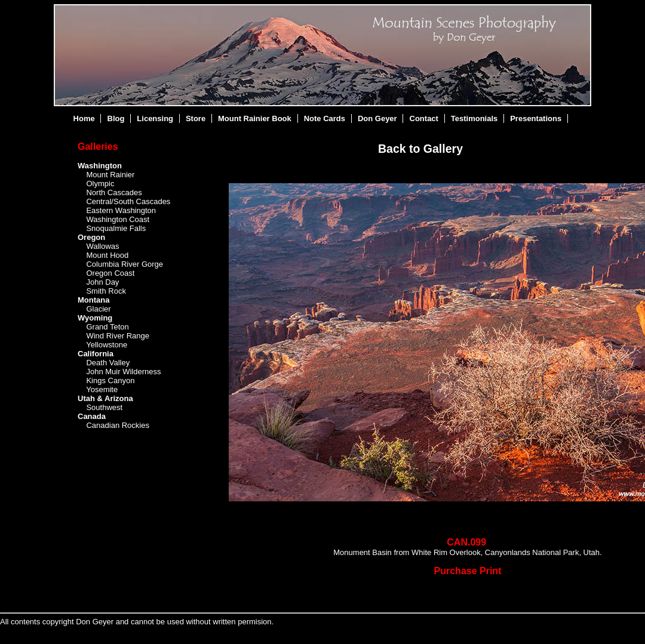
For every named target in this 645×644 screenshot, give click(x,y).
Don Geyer (377, 118)
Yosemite (102, 389)
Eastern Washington (121, 210)
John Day (102, 282)
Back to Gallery (420, 149)
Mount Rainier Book (255, 118)
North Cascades (114, 192)
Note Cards (325, 118)
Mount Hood (107, 255)
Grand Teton (107, 327)
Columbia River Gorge (125, 264)
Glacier (98, 309)
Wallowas (102, 246)
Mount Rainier (110, 175)
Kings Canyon (110, 380)
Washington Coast (118, 219)
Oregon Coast (110, 273)
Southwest (104, 407)
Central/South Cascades (128, 201)
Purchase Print (468, 571)
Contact (424, 118)
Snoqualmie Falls (116, 228)
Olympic (100, 184)
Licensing (155, 118)
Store (196, 118)
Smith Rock (106, 291)
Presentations (536, 118)
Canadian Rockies (118, 425)
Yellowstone (107, 345)
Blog (116, 118)
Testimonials (474, 118)
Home (84, 118)
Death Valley (108, 363)
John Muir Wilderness (123, 372)
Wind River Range (118, 336)
